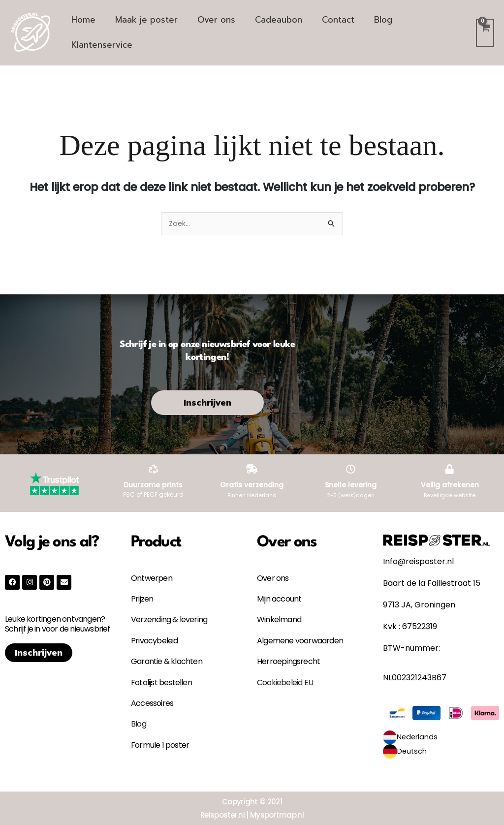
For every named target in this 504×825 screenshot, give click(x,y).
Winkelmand (279, 607)
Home (137, 28)
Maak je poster (189, 28)
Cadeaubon (299, 28)
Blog (382, 28)
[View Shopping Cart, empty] (485, 28)
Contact (348, 28)
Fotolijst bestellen (161, 669)
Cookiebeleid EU (285, 669)
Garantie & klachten (167, 649)
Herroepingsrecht (288, 649)
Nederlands (418, 723)
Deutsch (412, 738)
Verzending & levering (169, 607)
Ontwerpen (152, 565)
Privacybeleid (155, 627)
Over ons (248, 28)
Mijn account (279, 586)
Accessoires (152, 690)
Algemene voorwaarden (300, 627)
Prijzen (142, 586)
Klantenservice (431, 28)
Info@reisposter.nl (418, 549)
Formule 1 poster (160, 732)
